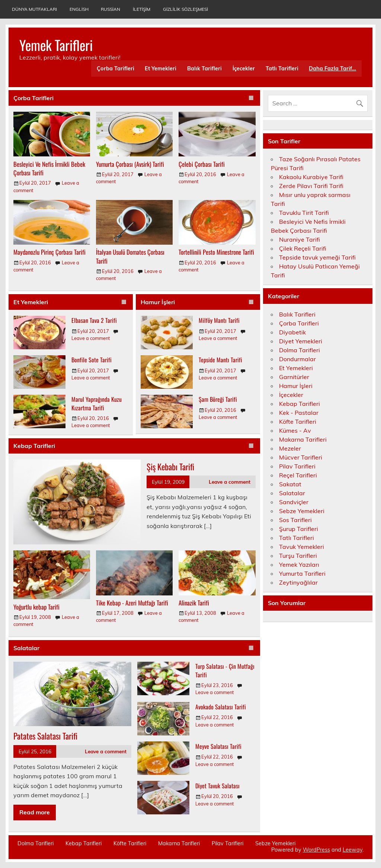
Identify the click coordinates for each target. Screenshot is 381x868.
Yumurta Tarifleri (302, 573)
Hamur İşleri (158, 302)
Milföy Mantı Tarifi (219, 320)
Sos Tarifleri (295, 520)
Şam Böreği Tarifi (218, 399)
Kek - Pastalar (299, 413)
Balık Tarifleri (204, 69)
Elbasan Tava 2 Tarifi (94, 320)
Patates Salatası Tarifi (45, 736)
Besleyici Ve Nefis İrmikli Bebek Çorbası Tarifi (49, 168)
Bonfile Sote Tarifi (92, 360)
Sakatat (290, 484)
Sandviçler (294, 502)
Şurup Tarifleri (299, 529)
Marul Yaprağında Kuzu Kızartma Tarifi (97, 403)
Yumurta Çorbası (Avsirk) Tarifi (130, 164)
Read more (35, 812)
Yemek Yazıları (299, 565)
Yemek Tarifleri (56, 45)
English (79, 9)
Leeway (353, 850)
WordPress (316, 850)
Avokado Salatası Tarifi (221, 707)
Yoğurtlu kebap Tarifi (36, 607)
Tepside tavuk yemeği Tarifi (317, 257)
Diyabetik (292, 332)
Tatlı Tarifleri (282, 69)
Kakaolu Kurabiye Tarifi (311, 177)
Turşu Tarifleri (298, 556)
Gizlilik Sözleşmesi (185, 9)
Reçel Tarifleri (298, 475)
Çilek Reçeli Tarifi (303, 248)
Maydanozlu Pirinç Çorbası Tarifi (49, 252)
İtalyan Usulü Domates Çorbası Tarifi (130, 256)
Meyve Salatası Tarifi (218, 746)
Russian (111, 9)
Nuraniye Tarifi (300, 239)
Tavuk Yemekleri (302, 547)
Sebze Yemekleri (302, 511)
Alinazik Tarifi (194, 603)
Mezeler (290, 448)
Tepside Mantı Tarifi (220, 360)
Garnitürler (294, 377)
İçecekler (244, 69)
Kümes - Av (295, 430)
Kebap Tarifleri (34, 446)
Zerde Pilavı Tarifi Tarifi (311, 186)
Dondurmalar (297, 359)
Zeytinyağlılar (298, 582)
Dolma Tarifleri (300, 350)
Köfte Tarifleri (298, 422)
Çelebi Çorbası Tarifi (202, 164)
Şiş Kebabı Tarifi (170, 466)
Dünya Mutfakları (34, 9)
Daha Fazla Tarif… (332, 69)
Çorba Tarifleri (116, 69)
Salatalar (26, 648)
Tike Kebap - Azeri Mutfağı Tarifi (132, 603)
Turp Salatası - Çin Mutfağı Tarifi (225, 670)
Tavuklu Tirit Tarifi (304, 213)
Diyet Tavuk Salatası (217, 786)
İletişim (142, 9)
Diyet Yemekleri (301, 341)
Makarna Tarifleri (303, 439)
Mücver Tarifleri (301, 457)
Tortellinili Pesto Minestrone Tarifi (216, 252)
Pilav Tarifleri (297, 466)
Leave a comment (91, 338)
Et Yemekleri (161, 69)
